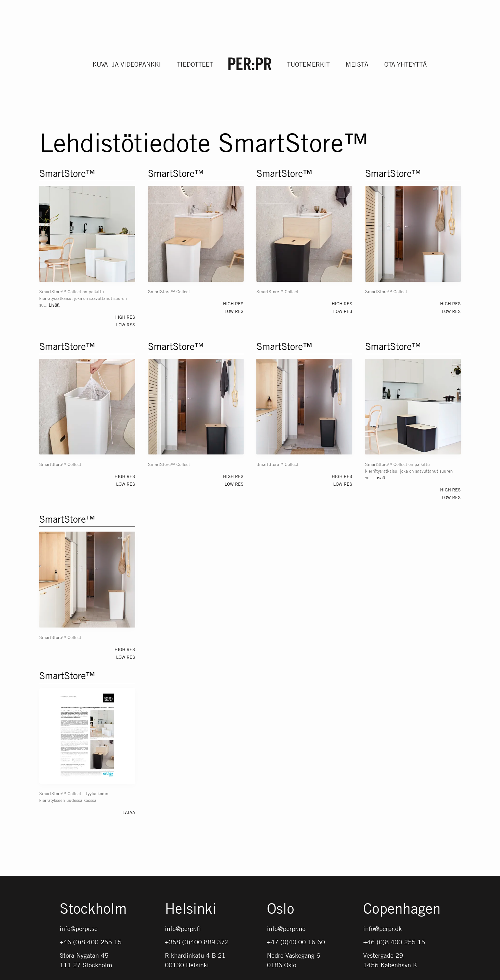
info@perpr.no (286, 929)
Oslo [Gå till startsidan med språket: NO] (281, 909)
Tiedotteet (195, 64)
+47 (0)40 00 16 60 (296, 942)
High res (125, 317)
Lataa (129, 812)
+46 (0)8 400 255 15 (91, 942)
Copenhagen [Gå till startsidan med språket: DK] (402, 909)
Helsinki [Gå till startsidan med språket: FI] (191, 909)
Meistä (357, 64)
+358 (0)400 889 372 (197, 942)
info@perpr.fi (183, 929)
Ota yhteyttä (405, 64)
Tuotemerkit (308, 64)
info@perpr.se (79, 929)
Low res (126, 324)
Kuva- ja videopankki (127, 64)
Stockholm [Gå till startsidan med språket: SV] (93, 909)
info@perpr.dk (382, 929)
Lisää (54, 305)
